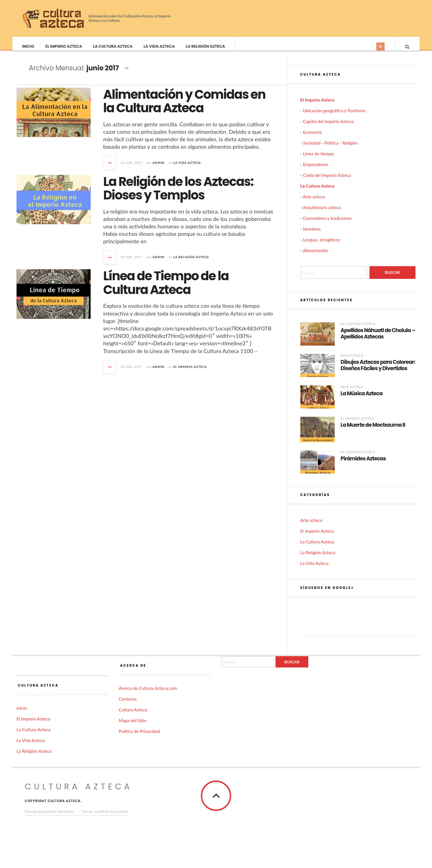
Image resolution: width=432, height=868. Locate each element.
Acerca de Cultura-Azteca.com (148, 694)
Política (331, 148)
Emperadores (316, 170)
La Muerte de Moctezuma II (373, 431)
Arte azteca (314, 202)
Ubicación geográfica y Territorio (334, 116)
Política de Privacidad (139, 737)
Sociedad (312, 148)
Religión (350, 148)
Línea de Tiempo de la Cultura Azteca (166, 288)
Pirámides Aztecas (363, 464)
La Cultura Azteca (113, 46)
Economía (312, 137)
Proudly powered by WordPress (49, 817)
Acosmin (122, 817)
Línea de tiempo (319, 159)
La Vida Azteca (159, 46)
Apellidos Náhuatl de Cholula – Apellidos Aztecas (378, 339)
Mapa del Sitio (133, 726)
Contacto (128, 704)
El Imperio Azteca (64, 46)
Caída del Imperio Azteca (327, 181)
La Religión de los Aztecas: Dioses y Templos (178, 194)
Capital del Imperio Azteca (328, 127)
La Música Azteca (361, 399)
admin (159, 168)
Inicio (29, 46)
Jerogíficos (330, 245)
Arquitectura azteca (322, 213)
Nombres (312, 234)
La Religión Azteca (206, 46)
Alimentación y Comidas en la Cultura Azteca (184, 107)
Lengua (310, 245)
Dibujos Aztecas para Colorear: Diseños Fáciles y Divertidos (378, 371)
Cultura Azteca (133, 715)
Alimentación (315, 256)
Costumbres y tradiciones (327, 224)
